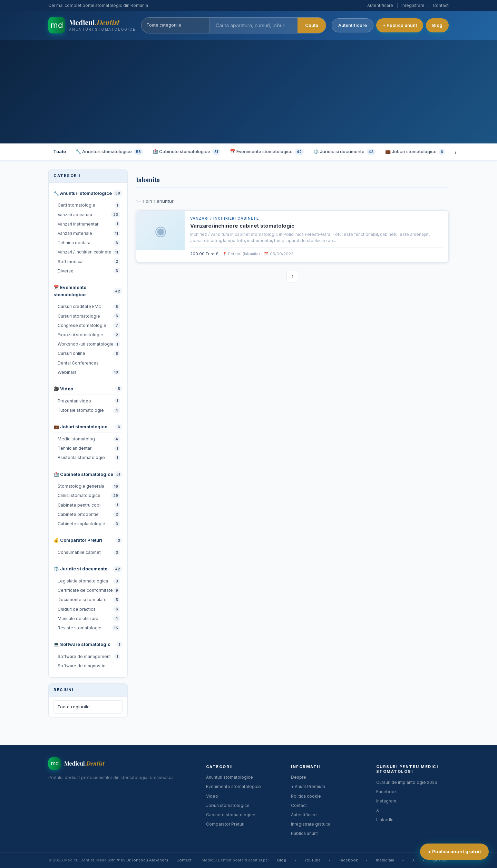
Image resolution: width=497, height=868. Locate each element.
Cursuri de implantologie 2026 (407, 782)
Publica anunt (304, 833)
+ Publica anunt (400, 25)
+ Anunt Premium (308, 786)
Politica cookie (306, 796)
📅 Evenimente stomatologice (267, 152)
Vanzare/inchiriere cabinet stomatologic (242, 226)
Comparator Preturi (225, 824)
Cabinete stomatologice (231, 815)
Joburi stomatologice (228, 805)
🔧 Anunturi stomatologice (109, 152)
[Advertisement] (248, 92)
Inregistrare (413, 5)
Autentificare (380, 5)
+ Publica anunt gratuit (454, 851)
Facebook (387, 792)
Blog (437, 25)
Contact (441, 5)
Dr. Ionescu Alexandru (147, 860)
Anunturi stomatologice (230, 777)
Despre (299, 777)
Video (212, 796)
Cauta (312, 25)
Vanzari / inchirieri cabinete (225, 218)
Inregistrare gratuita (311, 824)
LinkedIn (385, 820)
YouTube (313, 860)
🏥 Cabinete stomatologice (186, 152)
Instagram (386, 801)
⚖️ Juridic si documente (344, 152)
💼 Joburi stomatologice (415, 152)
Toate (60, 151)
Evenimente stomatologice (233, 786)
